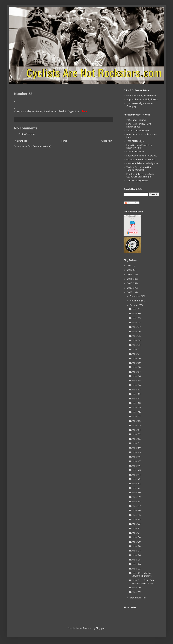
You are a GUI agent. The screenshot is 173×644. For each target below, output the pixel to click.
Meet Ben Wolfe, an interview (141, 96)
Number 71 (135, 354)
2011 (130, 279)
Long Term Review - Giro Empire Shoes (139, 125)
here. (85, 111)
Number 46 (135, 466)
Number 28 (135, 546)
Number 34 (135, 519)
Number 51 (135, 443)
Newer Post (21, 141)
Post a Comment (27, 134)
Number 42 (135, 484)
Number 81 (135, 309)
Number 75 (135, 336)
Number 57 (135, 416)
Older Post (107, 141)
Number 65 (135, 381)
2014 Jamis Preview (136, 120)
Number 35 (135, 515)
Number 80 (135, 314)
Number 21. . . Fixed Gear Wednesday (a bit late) (142, 582)
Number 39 (135, 497)
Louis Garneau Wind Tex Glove (142, 156)
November (136, 301)
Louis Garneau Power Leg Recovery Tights (139, 146)
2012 (130, 274)
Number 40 (135, 493)
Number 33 (135, 524)
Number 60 (135, 403)
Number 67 (135, 372)
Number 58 (135, 412)
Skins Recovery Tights (137, 181)
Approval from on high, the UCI (142, 100)
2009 (130, 288)
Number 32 (135, 528)
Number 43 (135, 479)
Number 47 (135, 461)
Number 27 (135, 551)
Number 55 (135, 425)
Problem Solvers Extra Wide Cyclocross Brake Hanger (140, 175)
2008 (130, 292)
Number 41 (135, 488)
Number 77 (135, 327)
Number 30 (135, 537)
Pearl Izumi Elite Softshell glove (142, 163)
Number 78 (135, 323)
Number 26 (135, 555)
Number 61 (135, 399)
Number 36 (135, 510)
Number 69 (135, 363)
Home (64, 141)
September (136, 598)
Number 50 (135, 448)
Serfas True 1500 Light (138, 131)
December (135, 296)
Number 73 (135, 345)
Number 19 (135, 592)
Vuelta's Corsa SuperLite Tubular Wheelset (139, 169)
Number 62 (135, 394)
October (134, 305)
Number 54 (135, 430)
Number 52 (135, 439)
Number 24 (135, 564)
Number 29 (135, 542)
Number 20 (135, 588)
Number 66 (135, 376)
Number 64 (135, 385)
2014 (130, 265)
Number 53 (135, 434)
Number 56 (135, 421)
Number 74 (135, 340)
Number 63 (135, 390)
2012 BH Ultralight (135, 141)
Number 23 (135, 569)
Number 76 (135, 332)
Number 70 (135, 358)
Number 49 (135, 452)
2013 (130, 270)
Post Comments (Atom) (40, 146)
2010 (130, 283)
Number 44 (135, 475)
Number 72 (135, 349)
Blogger (100, 628)
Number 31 (135, 533)
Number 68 (135, 367)
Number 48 (135, 457)
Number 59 (135, 407)
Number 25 (135, 560)
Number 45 (135, 470)
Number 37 (135, 506)
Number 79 (135, 318)
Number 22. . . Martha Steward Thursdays (140, 575)
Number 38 (135, 502)
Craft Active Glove (135, 152)
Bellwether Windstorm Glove (141, 160)
